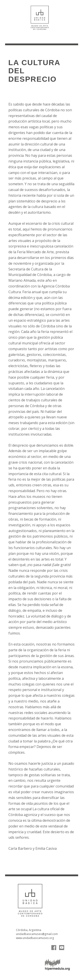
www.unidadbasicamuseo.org (35, 938)
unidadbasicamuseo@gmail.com (37, 934)
